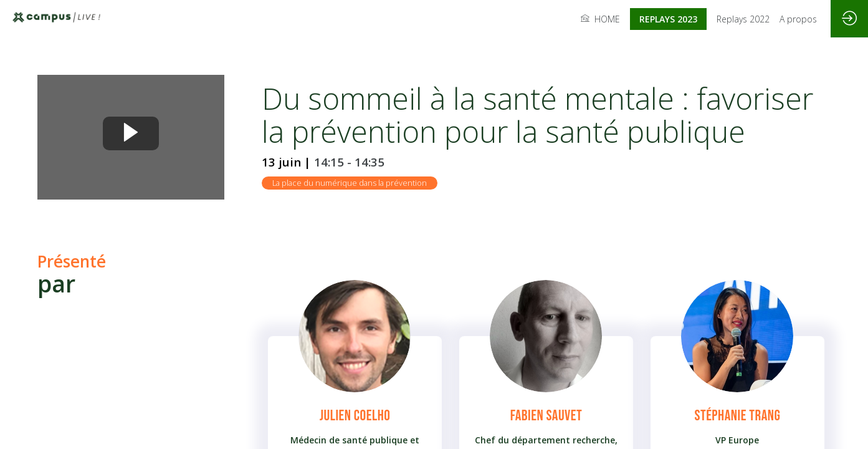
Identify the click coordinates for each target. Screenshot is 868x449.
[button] (668, 19)
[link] (600, 19)
